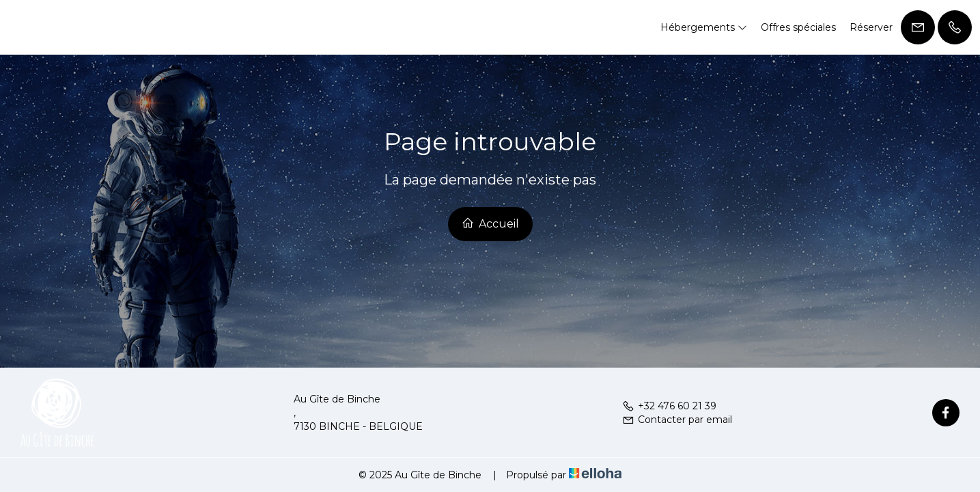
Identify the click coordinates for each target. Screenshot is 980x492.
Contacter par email (677, 420)
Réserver (871, 27)
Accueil (490, 223)
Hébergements (704, 27)
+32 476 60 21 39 (669, 406)
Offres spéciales (798, 27)
